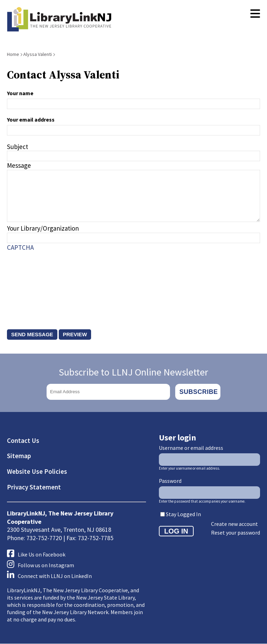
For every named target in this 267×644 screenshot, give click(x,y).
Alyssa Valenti (38, 54)
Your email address (31, 119)
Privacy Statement (34, 487)
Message (19, 165)
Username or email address (191, 448)
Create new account (234, 524)
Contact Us (23, 440)
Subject (18, 147)
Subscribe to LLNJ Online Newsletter (133, 372)
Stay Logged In (183, 514)
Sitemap (19, 456)
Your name (20, 93)
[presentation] (35, 283)
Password (170, 481)
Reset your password (236, 532)
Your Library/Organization (43, 228)
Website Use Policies (37, 471)
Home (13, 54)
